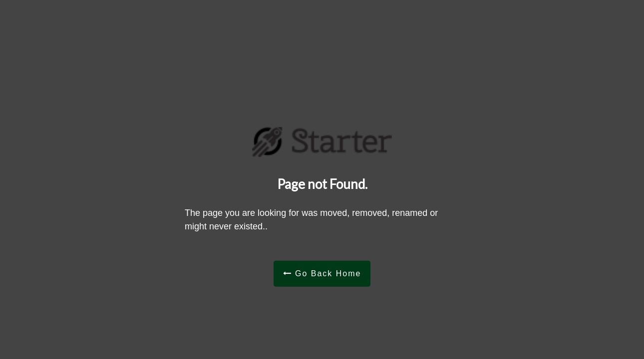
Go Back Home (322, 273)
